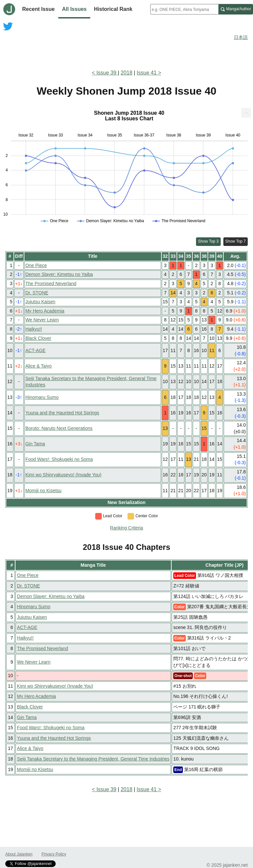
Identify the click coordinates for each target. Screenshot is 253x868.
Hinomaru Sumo (42, 397)
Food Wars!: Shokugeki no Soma (59, 459)
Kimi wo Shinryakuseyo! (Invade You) (63, 475)
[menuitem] (246, 113)
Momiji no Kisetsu (43, 491)
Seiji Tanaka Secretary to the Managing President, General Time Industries (93, 759)
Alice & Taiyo (39, 366)
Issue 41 (147, 73)
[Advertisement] (126, 45)
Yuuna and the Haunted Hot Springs (62, 413)
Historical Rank (113, 9)
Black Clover (38, 338)
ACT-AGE (35, 350)
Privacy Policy (54, 854)
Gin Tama (35, 444)
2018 (126, 73)
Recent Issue (38, 9)
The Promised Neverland (51, 284)
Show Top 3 (208, 241)
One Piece (36, 265)
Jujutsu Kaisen (40, 302)
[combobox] (184, 9)
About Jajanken (19, 854)
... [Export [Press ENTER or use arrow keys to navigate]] (246, 111)
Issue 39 (107, 73)
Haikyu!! (34, 329)
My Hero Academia (45, 311)
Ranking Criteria (126, 528)
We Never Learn (42, 320)
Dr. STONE (37, 293)
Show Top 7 (236, 241)
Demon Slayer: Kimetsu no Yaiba (59, 274)
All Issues (74, 9)
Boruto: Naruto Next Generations (59, 428)
